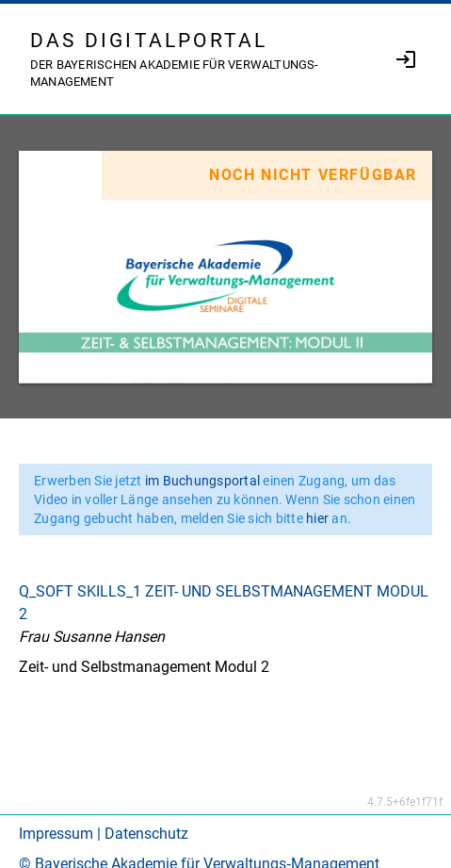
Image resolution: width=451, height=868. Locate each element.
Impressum (56, 834)
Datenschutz (146, 834)
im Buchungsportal (204, 481)
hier (319, 518)
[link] (406, 59)
